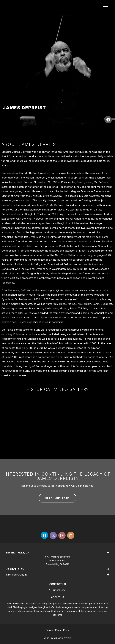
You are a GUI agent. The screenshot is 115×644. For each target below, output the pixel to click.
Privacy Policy (62, 630)
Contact (50, 630)
